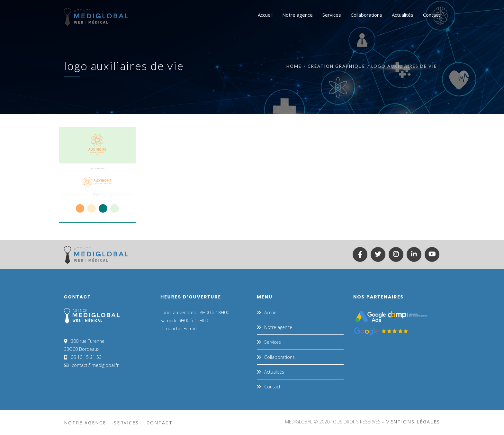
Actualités (274, 372)
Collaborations (279, 357)
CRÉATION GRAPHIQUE (336, 66)
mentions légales (413, 422)
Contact (272, 387)
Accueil (271, 312)
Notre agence (278, 327)
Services (273, 342)
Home (294, 66)
